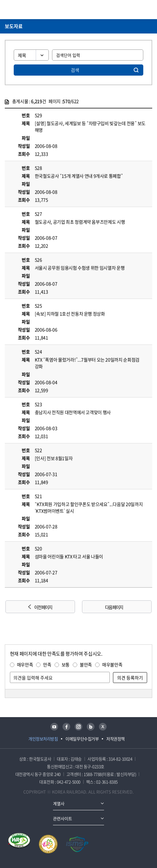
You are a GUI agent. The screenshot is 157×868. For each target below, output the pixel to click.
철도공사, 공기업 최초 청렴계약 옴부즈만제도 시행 (80, 222)
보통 (66, 664)
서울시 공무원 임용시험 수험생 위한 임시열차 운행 (80, 268)
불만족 (86, 664)
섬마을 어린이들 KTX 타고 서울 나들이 (69, 556)
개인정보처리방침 (43, 739)
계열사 (59, 803)
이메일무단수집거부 (82, 739)
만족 (47, 664)
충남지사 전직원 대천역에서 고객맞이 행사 (73, 412)
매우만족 (25, 664)
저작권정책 (116, 739)
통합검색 (138, 10)
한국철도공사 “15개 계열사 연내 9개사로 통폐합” (79, 176)
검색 (75, 70)
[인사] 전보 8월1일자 (54, 458)
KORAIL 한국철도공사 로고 (30, 10)
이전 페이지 (43, 607)
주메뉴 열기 (148, 10)
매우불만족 (112, 664)
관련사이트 (63, 818)
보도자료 (14, 26)
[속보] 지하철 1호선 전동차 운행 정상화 (70, 314)
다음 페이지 (114, 607)
